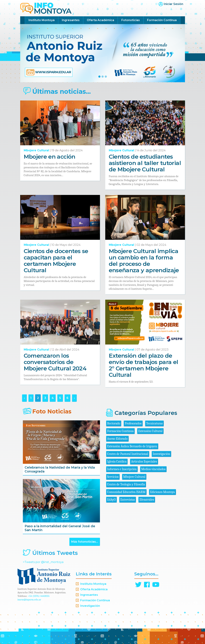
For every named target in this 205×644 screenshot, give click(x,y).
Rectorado (114, 423)
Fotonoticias (131, 20)
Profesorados (133, 423)
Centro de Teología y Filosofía (126, 484)
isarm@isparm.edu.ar (29, 600)
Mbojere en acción (50, 157)
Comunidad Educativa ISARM (126, 492)
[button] (33, 53)
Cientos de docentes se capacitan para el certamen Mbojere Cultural (56, 261)
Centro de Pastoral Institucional (128, 454)
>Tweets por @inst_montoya (43, 562)
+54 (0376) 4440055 (39, 596)
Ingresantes (71, 20)
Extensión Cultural (150, 431)
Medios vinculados (153, 469)
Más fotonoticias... (85, 542)
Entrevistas (128, 500)
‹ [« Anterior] (24, 398)
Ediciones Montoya (162, 492)
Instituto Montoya (42, 20)
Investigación (161, 454)
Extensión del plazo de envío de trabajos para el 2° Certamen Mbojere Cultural (144, 365)
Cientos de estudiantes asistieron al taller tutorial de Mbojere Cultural (145, 163)
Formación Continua (162, 20)
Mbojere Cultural (36, 150)
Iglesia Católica (117, 462)
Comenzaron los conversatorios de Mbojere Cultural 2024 (55, 362)
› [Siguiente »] (74, 398)
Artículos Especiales (144, 462)
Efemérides (147, 500)
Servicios (113, 477)
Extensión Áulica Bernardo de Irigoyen (132, 446)
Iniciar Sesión (173, 4)
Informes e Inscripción (122, 469)
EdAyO (112, 500)
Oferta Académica (100, 20)
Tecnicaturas (154, 423)
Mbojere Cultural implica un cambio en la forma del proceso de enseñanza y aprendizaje (144, 261)
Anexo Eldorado (117, 439)
